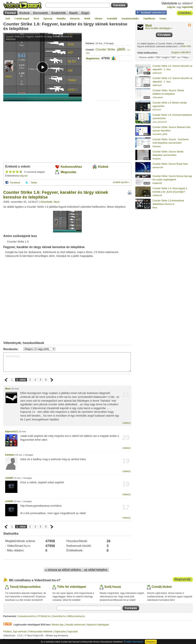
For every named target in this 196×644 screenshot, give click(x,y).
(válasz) (127, 423)
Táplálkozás (149, 19)
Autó (8, 19)
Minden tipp (58, 625)
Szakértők (59, 13)
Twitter (34, 183)
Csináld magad (22, 19)
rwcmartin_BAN (160, 134)
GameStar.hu (59, 616)
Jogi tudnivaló (20, 632)
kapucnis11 (11, 432)
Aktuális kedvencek (75, 625)
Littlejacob (157, 195)
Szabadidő (112, 19)
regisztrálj (187, 7)
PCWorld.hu (44, 616)
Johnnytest (158, 97)
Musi (8, 389)
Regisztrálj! (183, 579)
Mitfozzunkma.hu (76, 616)
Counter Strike (105, 49)
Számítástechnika (130, 19)
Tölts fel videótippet (71, 587)
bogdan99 (157, 183)
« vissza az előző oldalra (63, 570)
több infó (186, 46)
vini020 (9, 478)
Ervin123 (157, 110)
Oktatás (98, 19)
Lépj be (171, 7)
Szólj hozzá (113, 587)
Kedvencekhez (71, 167)
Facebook (15, 183)
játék (121, 49)
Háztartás (75, 19)
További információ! (134, 642)
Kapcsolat (73, 632)
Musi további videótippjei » (159, 28)
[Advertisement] (109, 89)
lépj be (24, 176)
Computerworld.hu (27, 616)
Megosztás (69, 172)
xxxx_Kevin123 (160, 122)
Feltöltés (185, 13)
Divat (36, 19)
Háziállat (61, 19)
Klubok (24, 13)
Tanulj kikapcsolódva (25, 587)
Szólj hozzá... (67, 362)
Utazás (163, 19)
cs (128, 50)
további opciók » (121, 182)
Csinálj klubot (162, 587)
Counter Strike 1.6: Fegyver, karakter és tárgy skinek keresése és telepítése (65, 26)
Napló (73, 13)
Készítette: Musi (50, 202)
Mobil (87, 19)
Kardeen (10, 455)
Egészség (48, 19)
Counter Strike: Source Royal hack (170, 164)
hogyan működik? (181, 52)
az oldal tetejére (96, 570)
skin (88, 53)
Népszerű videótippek (98, 625)
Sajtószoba (60, 632)
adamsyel (157, 73)
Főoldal (10, 13)
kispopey (157, 146)
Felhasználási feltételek (40, 632)
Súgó (85, 13)
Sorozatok (40, 13)
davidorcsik (158, 167)
